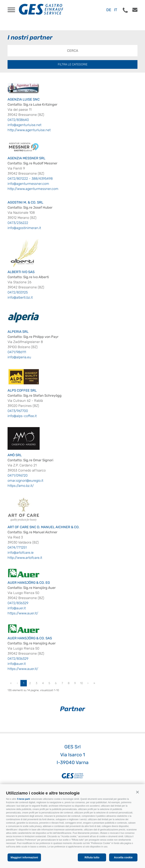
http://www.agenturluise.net (29, 130)
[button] (137, 792)
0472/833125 (18, 292)
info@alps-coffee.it (22, 416)
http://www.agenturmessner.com (33, 189)
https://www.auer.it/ (23, 613)
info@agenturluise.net (24, 125)
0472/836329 (18, 603)
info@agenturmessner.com (28, 184)
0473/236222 (18, 223)
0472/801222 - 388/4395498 (30, 179)
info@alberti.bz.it (20, 297)
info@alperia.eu (19, 357)
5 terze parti (24, 799)
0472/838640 (18, 120)
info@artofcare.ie (21, 553)
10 (81, 683)
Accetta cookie (123, 857)
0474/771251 (17, 547)
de (109, 10)
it (116, 10)
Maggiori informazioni (24, 857)
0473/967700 (18, 411)
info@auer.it (17, 608)
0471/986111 (17, 352)
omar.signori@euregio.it (25, 481)
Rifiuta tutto (92, 857)
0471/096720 (18, 475)
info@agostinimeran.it (24, 228)
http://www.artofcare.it (25, 558)
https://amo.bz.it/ (21, 486)
